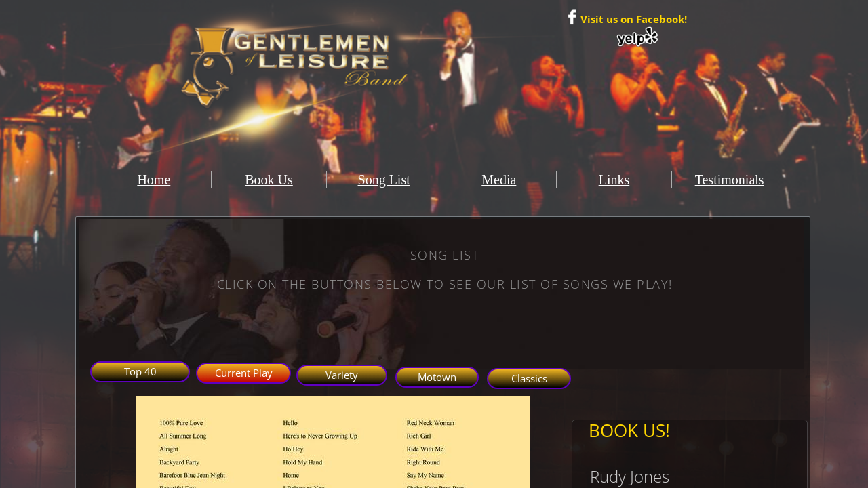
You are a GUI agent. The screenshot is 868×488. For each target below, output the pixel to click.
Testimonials (730, 180)
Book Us (269, 180)
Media (499, 180)
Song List (384, 180)
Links (614, 180)
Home (154, 180)
